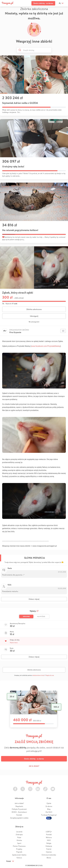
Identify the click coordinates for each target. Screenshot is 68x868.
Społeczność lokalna (19, 855)
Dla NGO (49, 812)
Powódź (49, 834)
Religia (49, 843)
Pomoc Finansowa (19, 846)
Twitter (23, 788)
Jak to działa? (34, 766)
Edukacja (49, 846)
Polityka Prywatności (19, 809)
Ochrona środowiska (49, 855)
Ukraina (19, 840)
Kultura (19, 858)
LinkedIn (38, 788)
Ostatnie (26, 616)
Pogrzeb (19, 852)
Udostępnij (34, 316)
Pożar (19, 837)
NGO (49, 840)
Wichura (49, 837)
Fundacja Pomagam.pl (49, 815)
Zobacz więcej (34, 599)
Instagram (30, 788)
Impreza (49, 852)
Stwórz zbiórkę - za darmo (43, 3)
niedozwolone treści (38, 675)
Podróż (49, 849)
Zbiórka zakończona (34, 309)
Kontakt (19, 815)
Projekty (19, 849)
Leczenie (19, 832)
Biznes (49, 858)
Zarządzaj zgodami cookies (19, 818)
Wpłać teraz (14, 643)
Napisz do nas (50, 675)
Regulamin (19, 806)
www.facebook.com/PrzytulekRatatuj (46, 346)
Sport (19, 843)
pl (60, 3)
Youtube (53, 788)
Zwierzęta (19, 834)
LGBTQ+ (49, 832)
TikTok (45, 788)
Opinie (49, 803)
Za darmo (49, 806)
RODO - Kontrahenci (19, 812)
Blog (49, 809)
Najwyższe (41, 616)
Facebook (15, 788)
